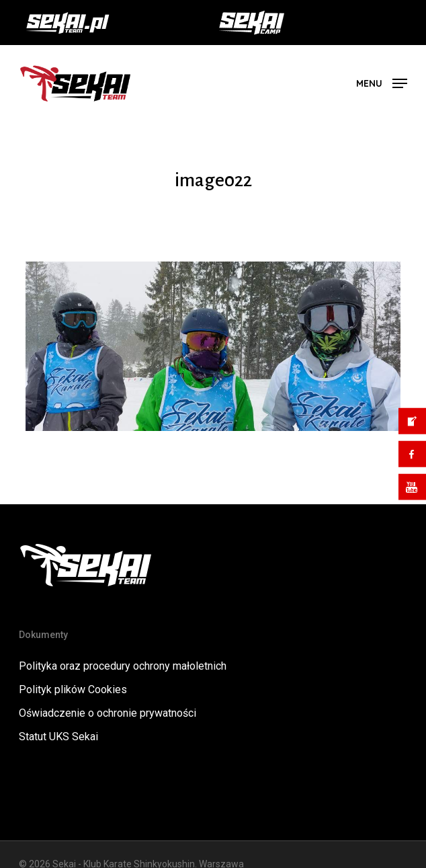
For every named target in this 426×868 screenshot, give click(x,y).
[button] (382, 82)
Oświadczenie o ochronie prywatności (108, 713)
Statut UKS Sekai (58, 737)
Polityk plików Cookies (73, 689)
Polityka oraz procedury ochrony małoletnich (123, 666)
